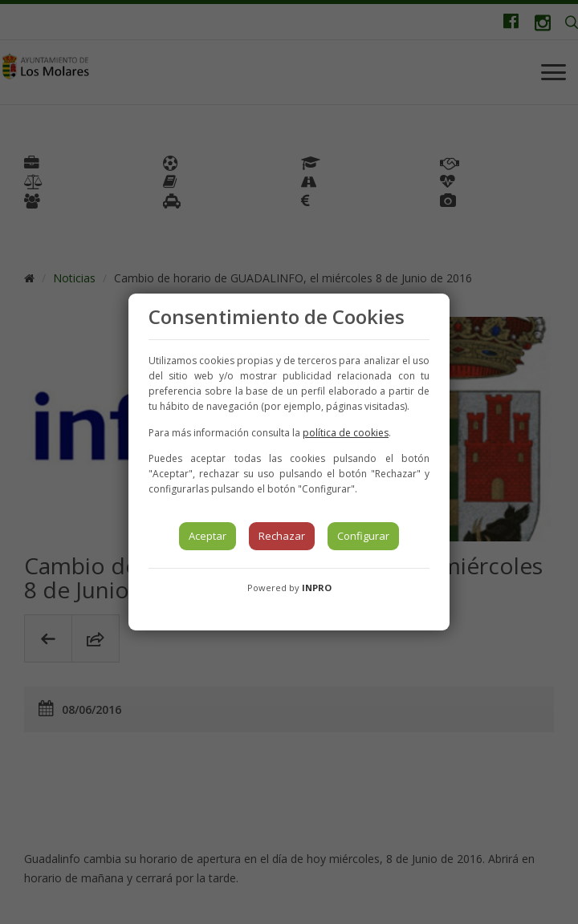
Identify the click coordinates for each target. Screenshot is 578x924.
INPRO (317, 588)
